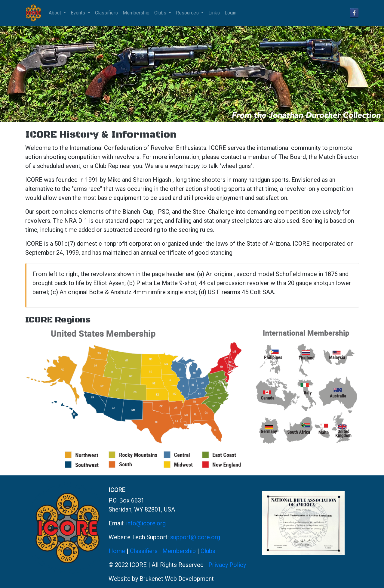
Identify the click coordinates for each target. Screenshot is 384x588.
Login (230, 13)
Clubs (161, 13)
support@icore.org (195, 537)
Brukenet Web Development (177, 579)
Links (214, 13)
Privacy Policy (227, 565)
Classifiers (106, 13)
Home (117, 551)
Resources (188, 13)
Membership (136, 13)
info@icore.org (146, 523)
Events (78, 13)
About (55, 13)
